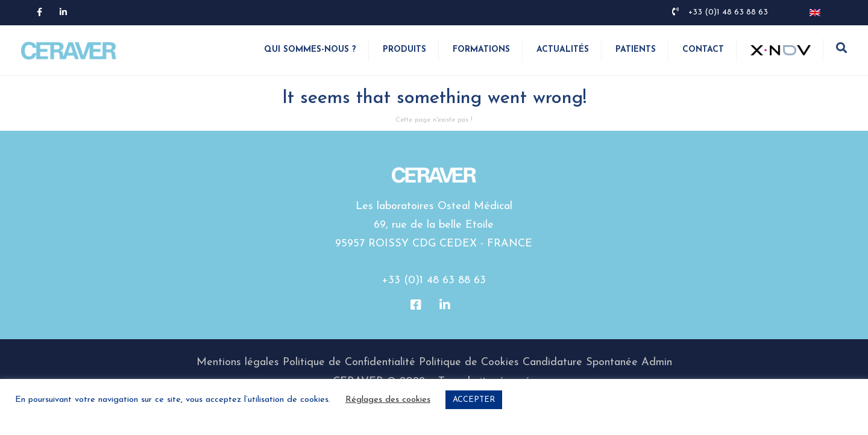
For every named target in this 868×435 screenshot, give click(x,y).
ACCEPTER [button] (474, 400)
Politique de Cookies (469, 362)
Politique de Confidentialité (349, 362)
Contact (703, 50)
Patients (636, 50)
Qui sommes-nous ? (310, 50)
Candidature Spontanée (580, 362)
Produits (404, 50)
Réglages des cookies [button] (388, 400)
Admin (657, 362)
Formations (481, 50)
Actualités (563, 50)
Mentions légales (238, 362)
